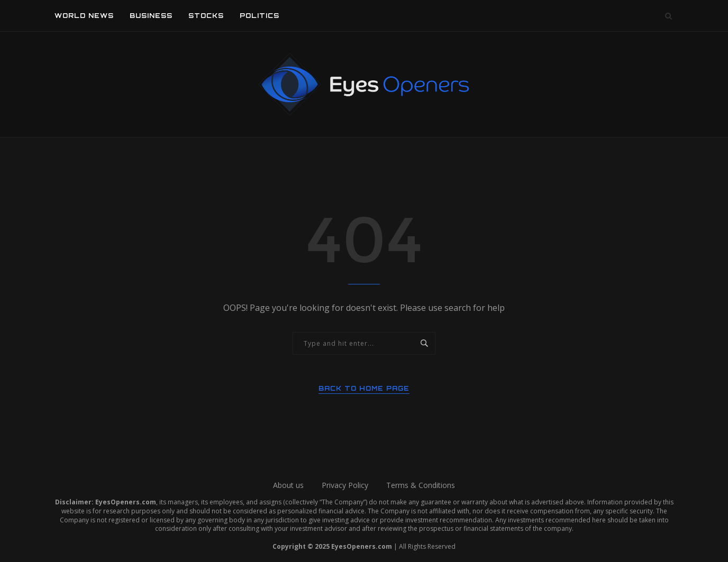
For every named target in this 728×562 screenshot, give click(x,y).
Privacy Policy (345, 485)
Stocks (206, 16)
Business (151, 16)
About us (288, 485)
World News (84, 16)
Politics (260, 16)
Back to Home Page (364, 388)
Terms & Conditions (421, 485)
